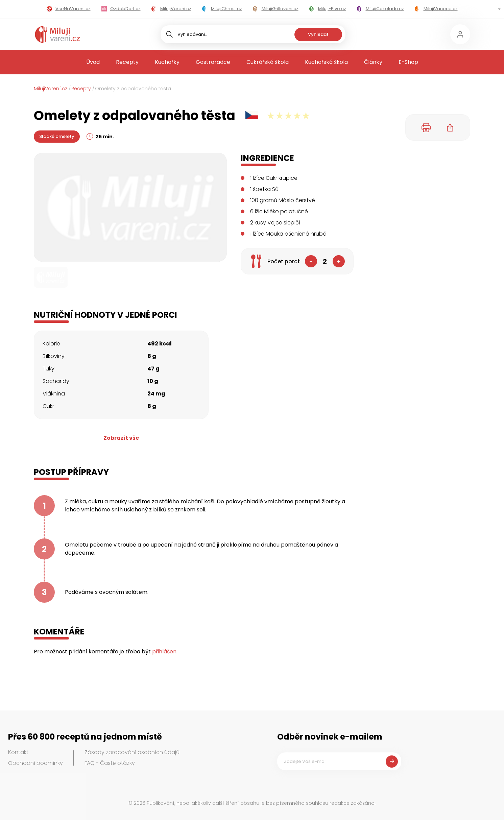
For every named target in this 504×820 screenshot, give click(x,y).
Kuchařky (167, 62)
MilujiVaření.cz (51, 89)
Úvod (93, 62)
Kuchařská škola (326, 62)
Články (373, 62)
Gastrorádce (213, 62)
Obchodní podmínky (35, 763)
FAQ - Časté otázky (110, 763)
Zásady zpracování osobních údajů (132, 752)
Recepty (127, 62)
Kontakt (18, 752)
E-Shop (408, 62)
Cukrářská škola (268, 62)
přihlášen (164, 652)
